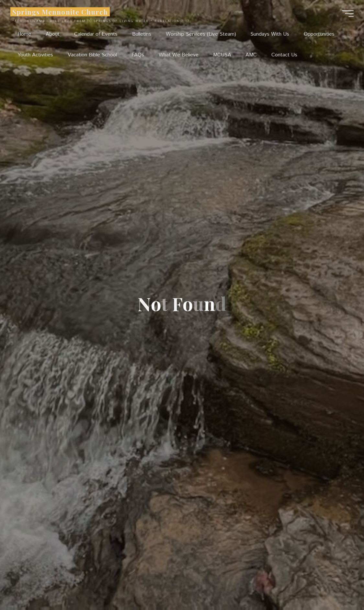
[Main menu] (348, 14)
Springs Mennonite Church (60, 12)
